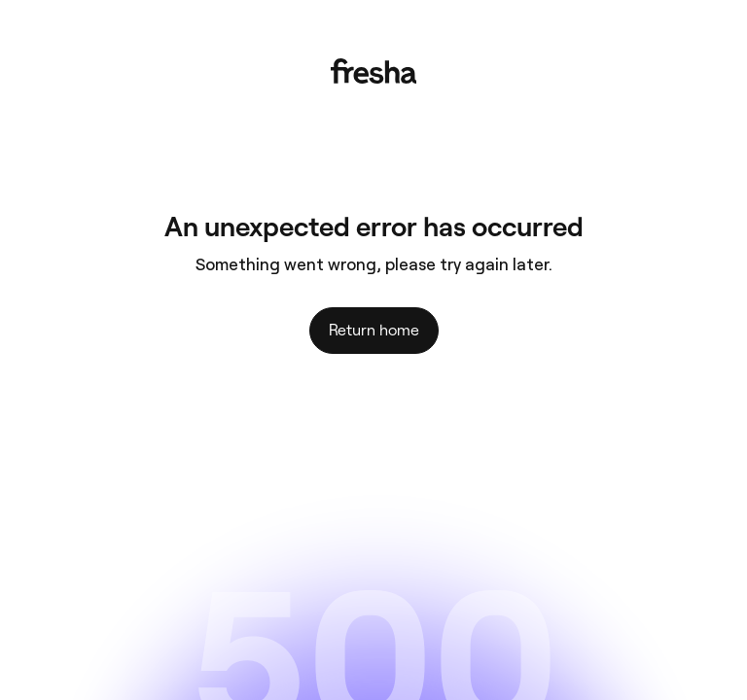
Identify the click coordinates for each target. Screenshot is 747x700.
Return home (374, 330)
